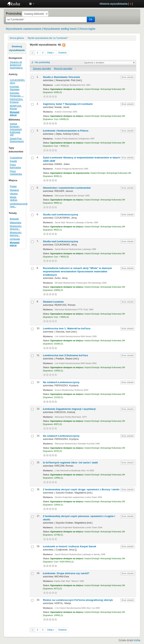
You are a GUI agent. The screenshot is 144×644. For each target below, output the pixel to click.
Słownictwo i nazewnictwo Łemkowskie (67, 188)
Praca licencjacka (15, 166)
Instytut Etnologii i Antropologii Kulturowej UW (17, 4)
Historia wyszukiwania (114, 4)
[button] (32, 4)
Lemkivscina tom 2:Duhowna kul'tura (65, 355)
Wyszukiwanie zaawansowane (24, 29)
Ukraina (14, 194)
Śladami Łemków (53, 302)
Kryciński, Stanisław (15, 88)
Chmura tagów (87, 29)
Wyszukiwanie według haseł (60, 29)
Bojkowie (14, 219)
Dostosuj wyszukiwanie (17, 48)
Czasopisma (16, 158)
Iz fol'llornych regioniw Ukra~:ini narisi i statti (70, 463)
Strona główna (17, 38)
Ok (91, 19)
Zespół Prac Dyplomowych (17, 140)
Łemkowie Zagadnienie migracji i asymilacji (69, 409)
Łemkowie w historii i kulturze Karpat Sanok (70, 546)
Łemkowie (15, 239)
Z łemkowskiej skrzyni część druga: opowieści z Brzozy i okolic (81, 489)
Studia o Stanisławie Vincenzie (61, 77)
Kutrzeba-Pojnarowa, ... (17, 94)
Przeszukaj (14, 13)
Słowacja (14, 190)
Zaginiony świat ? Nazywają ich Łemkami (68, 104)
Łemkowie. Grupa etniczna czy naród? (66, 573)
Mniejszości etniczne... (16, 228)
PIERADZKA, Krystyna (16, 101)
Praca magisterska (16, 173)
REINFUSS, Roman (16, 107)
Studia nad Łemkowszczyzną (60, 215)
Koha (137, 640)
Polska (13, 186)
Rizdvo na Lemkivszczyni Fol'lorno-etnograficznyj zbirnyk (78, 600)
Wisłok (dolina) (13, 199)
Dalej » (51, 53)
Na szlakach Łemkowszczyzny (61, 382)
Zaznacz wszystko (42, 69)
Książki (13, 161)
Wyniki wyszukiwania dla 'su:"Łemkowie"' (48, 38)
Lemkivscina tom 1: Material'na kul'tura (67, 328)
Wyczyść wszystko (63, 69)
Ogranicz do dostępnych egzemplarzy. (16, 65)
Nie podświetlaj (42, 62)
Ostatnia (62, 53)
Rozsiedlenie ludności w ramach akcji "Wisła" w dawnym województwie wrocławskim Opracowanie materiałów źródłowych (77, 271)
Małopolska (15, 223)
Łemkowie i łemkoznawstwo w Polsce (66, 131)
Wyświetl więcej (15, 114)
